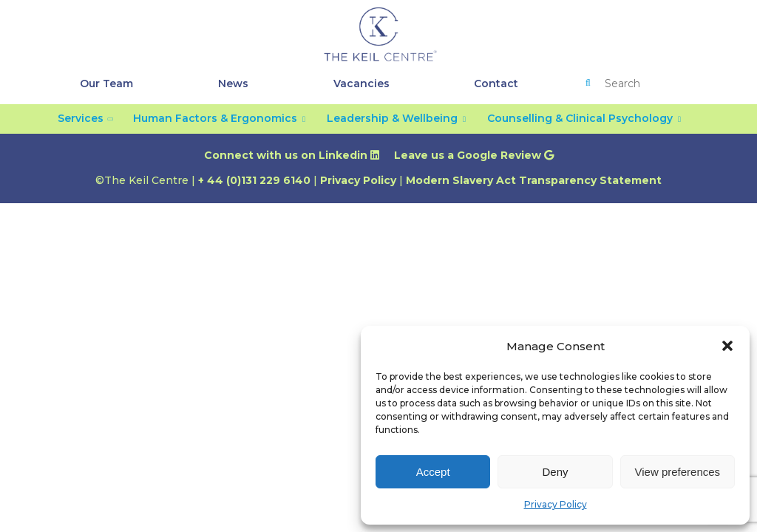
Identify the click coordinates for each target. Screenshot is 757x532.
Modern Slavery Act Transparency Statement (534, 180)
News (233, 83)
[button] (727, 346)
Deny (555, 472)
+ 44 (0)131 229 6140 (254, 180)
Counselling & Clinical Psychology (580, 118)
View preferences (678, 472)
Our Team (106, 83)
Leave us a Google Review (474, 155)
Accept (433, 472)
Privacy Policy (556, 504)
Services (81, 118)
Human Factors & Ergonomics (215, 118)
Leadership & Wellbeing (392, 118)
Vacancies (361, 83)
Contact (496, 83)
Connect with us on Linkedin (292, 155)
